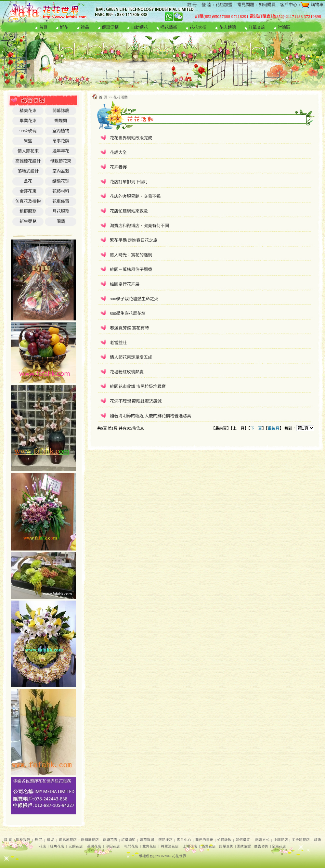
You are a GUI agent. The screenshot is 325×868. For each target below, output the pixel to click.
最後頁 (274, 428)
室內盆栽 (61, 171)
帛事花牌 (61, 141)
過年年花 (61, 151)
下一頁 (256, 428)
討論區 (284, 27)
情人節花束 (28, 151)
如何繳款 (224, 840)
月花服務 (61, 211)
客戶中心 (289, 5)
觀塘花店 (110, 840)
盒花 (28, 181)
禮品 (85, 27)
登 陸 (206, 5)
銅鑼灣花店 (90, 840)
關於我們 (23, 840)
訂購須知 (128, 840)
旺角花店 (57, 846)
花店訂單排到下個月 (129, 182)
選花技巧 (165, 840)
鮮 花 (39, 840)
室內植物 (61, 131)
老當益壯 (118, 343)
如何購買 (267, 5)
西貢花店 (209, 846)
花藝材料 (61, 191)
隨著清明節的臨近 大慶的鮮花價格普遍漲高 (150, 416)
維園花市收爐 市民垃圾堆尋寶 (138, 387)
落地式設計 (28, 171)
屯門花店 (131, 846)
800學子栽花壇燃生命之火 (134, 299)
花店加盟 (224, 5)
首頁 (43, 27)
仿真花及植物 (28, 201)
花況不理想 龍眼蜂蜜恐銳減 (136, 401)
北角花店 (149, 846)
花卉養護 (118, 167)
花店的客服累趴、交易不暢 (135, 196)
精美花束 (28, 111)
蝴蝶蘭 (61, 121)
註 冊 (192, 5)
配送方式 (262, 840)
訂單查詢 (257, 27)
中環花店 (281, 840)
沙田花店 (113, 846)
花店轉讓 (227, 27)
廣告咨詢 (261, 846)
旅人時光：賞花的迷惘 (131, 255)
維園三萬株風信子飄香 (131, 270)
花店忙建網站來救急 (129, 211)
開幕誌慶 (61, 111)
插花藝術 (169, 27)
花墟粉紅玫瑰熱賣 (127, 372)
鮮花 (64, 27)
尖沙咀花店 (301, 840)
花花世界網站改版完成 (131, 138)
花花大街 (198, 27)
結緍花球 (61, 181)
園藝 (61, 221)
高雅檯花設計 (28, 161)
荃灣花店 (94, 846)
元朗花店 (76, 846)
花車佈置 (61, 201)
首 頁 (8, 840)
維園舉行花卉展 (125, 284)
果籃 (28, 141)
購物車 (316, 5)
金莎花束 (28, 191)
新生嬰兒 (28, 221)
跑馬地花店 (68, 840)
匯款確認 (244, 846)
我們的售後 (204, 840)
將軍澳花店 (170, 846)
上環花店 (190, 846)
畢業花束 (28, 121)
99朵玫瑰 (28, 131)
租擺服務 (28, 211)
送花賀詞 (147, 840)
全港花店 (279, 846)
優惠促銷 (110, 27)
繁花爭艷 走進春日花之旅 (134, 240)
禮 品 (51, 840)
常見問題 (246, 5)
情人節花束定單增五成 (131, 357)
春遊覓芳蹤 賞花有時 (129, 328)
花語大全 (118, 153)
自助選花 (139, 27)
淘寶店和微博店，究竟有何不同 (139, 226)
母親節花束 (61, 161)
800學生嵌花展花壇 (128, 313)
